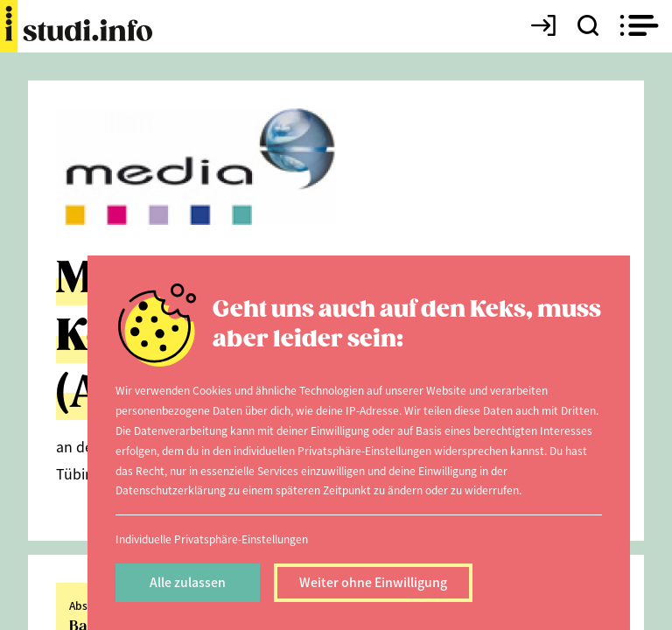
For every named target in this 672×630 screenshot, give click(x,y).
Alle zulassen (188, 582)
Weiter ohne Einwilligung (373, 582)
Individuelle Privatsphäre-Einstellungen (212, 539)
